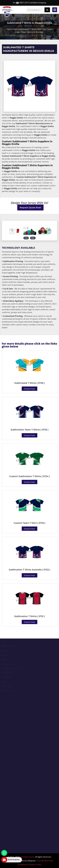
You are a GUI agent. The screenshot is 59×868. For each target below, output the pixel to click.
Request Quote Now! (30, 207)
